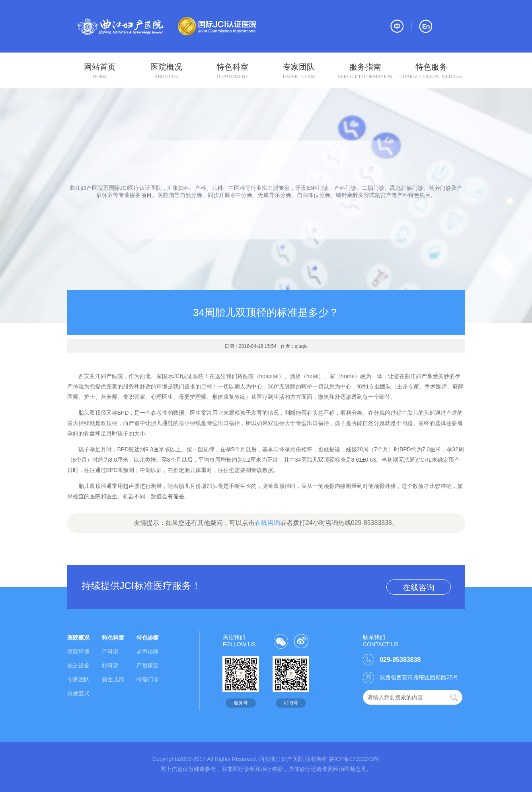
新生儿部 (113, 679)
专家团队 (299, 71)
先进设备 (78, 665)
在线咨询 (267, 523)
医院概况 (166, 71)
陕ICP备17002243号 (354, 759)
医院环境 (78, 652)
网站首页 (100, 71)
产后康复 (148, 665)
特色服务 (432, 71)
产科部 (110, 652)
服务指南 (365, 71)
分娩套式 (78, 693)
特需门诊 (148, 679)
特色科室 (233, 71)
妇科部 (110, 665)
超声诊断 (148, 652)
